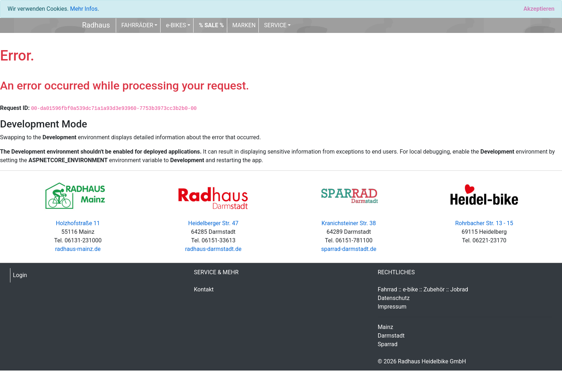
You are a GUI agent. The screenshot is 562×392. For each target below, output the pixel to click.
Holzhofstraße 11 (78, 223)
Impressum (392, 307)
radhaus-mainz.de (78, 249)
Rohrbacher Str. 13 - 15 (484, 223)
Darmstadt (391, 336)
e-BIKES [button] (176, 25)
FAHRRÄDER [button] (137, 25)
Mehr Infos (84, 9)
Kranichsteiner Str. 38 (349, 223)
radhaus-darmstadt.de (213, 249)
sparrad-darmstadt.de (349, 249)
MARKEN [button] (244, 25)
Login (20, 275)
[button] (211, 25)
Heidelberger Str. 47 (213, 223)
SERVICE (275, 25)
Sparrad (388, 344)
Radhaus (96, 25)
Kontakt (204, 289)
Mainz (385, 327)
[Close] (539, 9)
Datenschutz (394, 298)
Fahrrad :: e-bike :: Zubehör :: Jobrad (423, 289)
